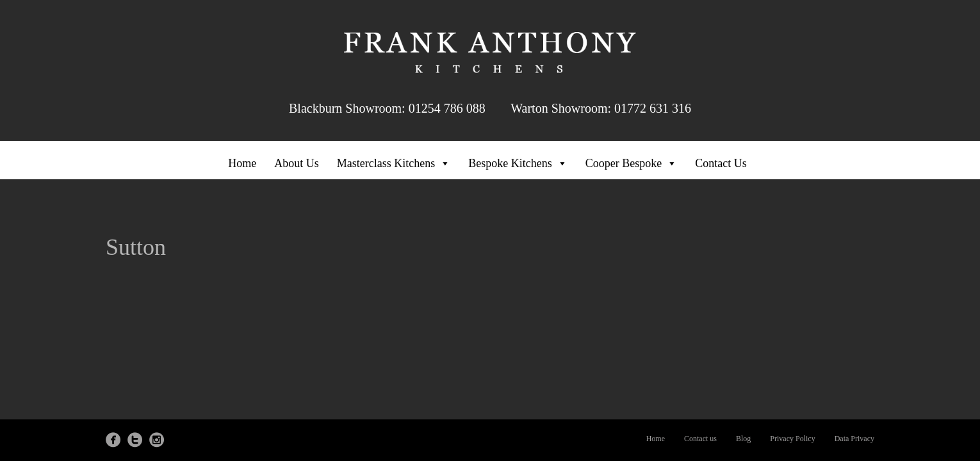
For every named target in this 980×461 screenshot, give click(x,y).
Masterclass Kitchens (394, 163)
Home (242, 163)
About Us (297, 163)
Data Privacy (854, 439)
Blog (743, 439)
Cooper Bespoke (631, 163)
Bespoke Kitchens (518, 163)
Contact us (700, 439)
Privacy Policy (792, 439)
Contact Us (721, 163)
